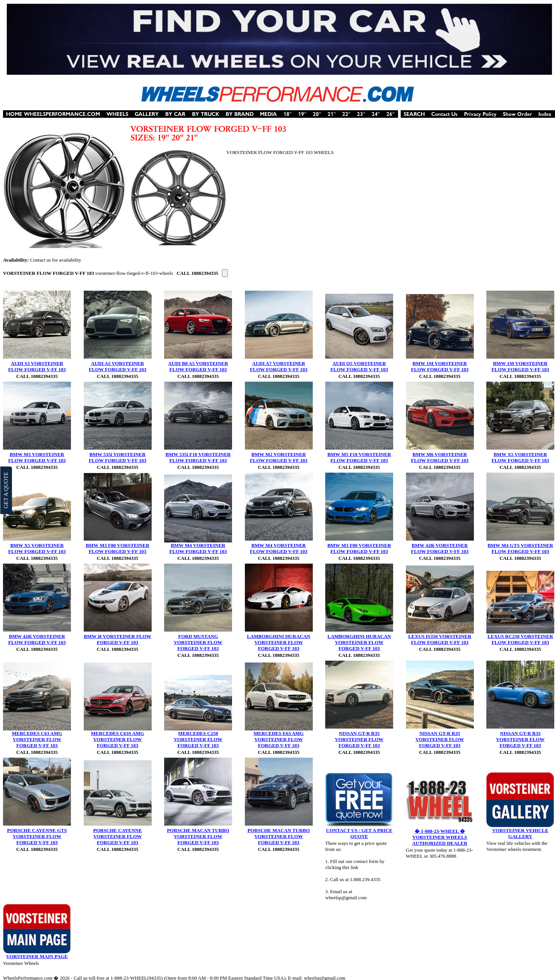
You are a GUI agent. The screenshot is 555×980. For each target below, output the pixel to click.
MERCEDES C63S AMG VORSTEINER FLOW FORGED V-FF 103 (118, 739)
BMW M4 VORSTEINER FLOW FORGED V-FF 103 (198, 548)
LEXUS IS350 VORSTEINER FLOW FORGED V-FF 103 (440, 639)
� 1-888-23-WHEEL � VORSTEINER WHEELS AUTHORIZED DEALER (440, 837)
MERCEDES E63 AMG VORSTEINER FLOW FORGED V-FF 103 (279, 739)
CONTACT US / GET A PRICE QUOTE (359, 833)
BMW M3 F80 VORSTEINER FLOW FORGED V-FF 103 (118, 548)
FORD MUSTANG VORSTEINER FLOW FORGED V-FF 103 (198, 642)
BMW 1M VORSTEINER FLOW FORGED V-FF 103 (440, 366)
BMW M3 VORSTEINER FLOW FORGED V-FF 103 (37, 457)
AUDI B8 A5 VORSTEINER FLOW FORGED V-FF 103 (198, 366)
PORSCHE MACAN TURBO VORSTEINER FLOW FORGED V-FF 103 (198, 836)
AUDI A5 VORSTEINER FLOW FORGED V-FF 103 (117, 366)
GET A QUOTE (6, 490)
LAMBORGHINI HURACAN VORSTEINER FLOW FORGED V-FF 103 (279, 642)
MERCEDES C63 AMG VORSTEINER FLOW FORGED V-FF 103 (37, 739)
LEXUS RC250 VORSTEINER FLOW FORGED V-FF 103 (520, 639)
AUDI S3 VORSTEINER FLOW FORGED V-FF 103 (37, 366)
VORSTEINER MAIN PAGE (37, 956)
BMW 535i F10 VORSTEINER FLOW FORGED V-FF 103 (198, 457)
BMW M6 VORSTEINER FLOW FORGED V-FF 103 (440, 457)
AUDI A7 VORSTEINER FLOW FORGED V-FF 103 (278, 366)
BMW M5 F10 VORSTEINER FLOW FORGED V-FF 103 (359, 457)
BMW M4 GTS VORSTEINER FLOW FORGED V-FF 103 (520, 548)
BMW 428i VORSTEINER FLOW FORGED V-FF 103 (440, 548)
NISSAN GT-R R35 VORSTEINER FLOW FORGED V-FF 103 (359, 739)
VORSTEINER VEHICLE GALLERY (520, 833)
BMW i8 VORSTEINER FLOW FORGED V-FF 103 (118, 639)
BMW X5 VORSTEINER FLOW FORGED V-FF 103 (520, 457)
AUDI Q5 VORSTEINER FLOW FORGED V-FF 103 (359, 366)
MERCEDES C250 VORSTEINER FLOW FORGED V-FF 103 (198, 739)
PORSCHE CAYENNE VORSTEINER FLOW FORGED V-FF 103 (118, 836)
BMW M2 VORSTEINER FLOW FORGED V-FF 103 (278, 457)
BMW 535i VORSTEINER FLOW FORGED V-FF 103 (117, 457)
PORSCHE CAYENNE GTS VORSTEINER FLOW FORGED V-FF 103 (37, 836)
